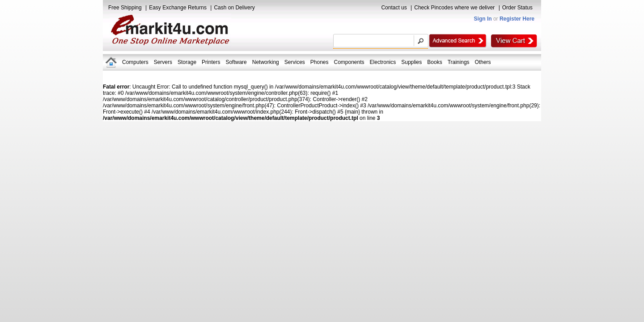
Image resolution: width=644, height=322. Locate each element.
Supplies (411, 62)
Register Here (517, 19)
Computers (135, 62)
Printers (211, 62)
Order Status (517, 8)
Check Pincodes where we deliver (454, 8)
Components (349, 62)
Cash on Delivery (234, 8)
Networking (266, 62)
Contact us (394, 8)
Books (434, 62)
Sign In (483, 19)
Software (236, 62)
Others (483, 62)
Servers (163, 62)
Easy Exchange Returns (178, 8)
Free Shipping (125, 8)
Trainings (459, 62)
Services (295, 62)
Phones (320, 62)
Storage (187, 62)
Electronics (383, 62)
